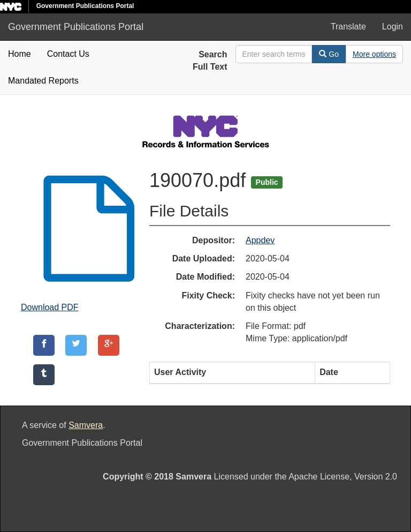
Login (393, 27)
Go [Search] (329, 54)
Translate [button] (348, 27)
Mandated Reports (43, 81)
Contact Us (68, 54)
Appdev (260, 240)
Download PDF (50, 307)
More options (374, 54)
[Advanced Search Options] (374, 54)
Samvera (86, 425)
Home (20, 54)
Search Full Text (210, 61)
